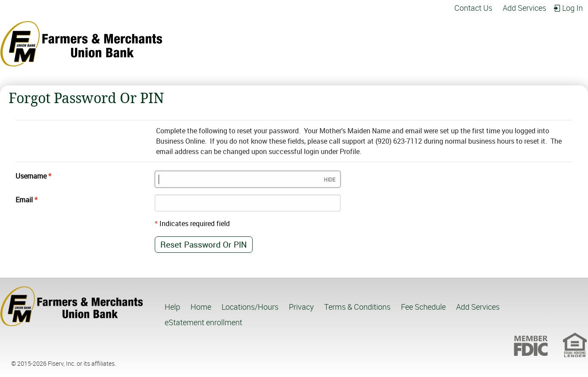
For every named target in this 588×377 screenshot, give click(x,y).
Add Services (524, 8)
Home (201, 307)
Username (31, 176)
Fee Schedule (423, 307)
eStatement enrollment (203, 322)
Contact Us (473, 8)
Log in (572, 8)
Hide (330, 179)
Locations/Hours (250, 307)
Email (24, 200)
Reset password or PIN (204, 245)
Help (172, 307)
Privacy (301, 307)
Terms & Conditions (357, 307)
